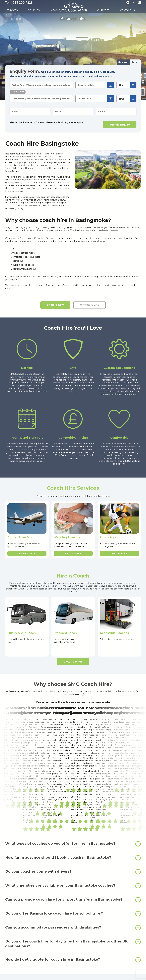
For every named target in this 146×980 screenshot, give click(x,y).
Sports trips (108, 537)
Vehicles (25, 9)
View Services (89, 305)
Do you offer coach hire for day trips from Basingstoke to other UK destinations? (73, 851)
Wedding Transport (68, 537)
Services (11, 9)
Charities (116, 9)
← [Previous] (7, 722)
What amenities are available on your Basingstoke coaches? (73, 793)
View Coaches (73, 662)
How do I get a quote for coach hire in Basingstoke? (73, 867)
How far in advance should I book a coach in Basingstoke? (73, 765)
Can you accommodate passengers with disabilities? (73, 835)
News (38, 9)
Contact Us (133, 9)
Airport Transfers (20, 537)
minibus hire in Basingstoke (121, 897)
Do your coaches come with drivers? (73, 779)
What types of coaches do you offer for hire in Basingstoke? (73, 751)
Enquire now (55, 305)
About (103, 9)
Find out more (27, 553)
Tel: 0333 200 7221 (19, 2)
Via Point (18, 92)
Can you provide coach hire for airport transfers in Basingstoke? (73, 807)
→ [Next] (139, 722)
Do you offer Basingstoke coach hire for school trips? (73, 821)
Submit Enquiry (120, 125)
